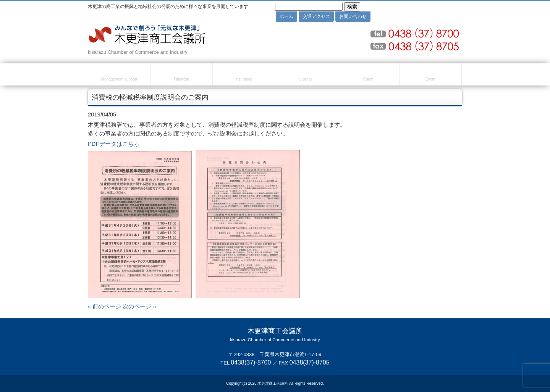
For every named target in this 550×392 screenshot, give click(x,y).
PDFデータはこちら (114, 144)
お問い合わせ (353, 16)
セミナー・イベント (430, 76)
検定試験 (306, 76)
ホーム (286, 16)
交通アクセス (316, 16)
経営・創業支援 (119, 76)
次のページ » (139, 307)
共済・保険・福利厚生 (244, 76)
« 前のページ (104, 307)
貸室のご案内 (368, 76)
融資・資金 (181, 76)
